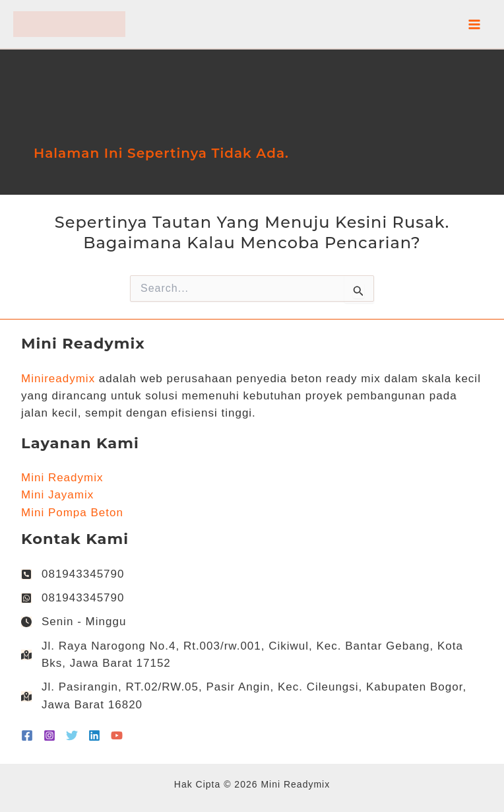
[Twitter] (72, 735)
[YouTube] (117, 735)
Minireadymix (58, 379)
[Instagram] (49, 735)
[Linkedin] (94, 735)
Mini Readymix (62, 478)
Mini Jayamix (57, 495)
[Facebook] (27, 735)
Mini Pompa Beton (72, 513)
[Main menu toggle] (475, 24)
